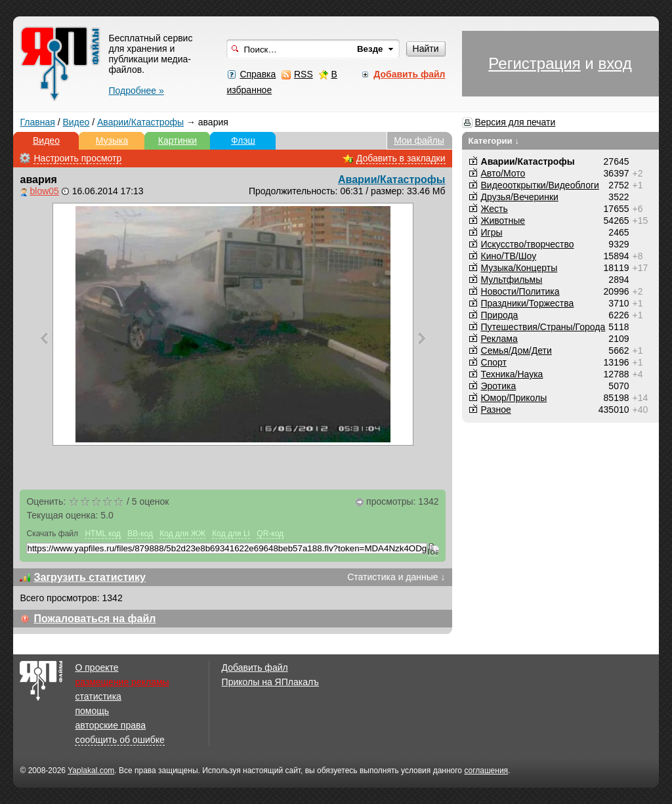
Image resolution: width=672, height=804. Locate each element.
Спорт (494, 362)
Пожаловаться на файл (94, 619)
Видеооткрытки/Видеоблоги (540, 185)
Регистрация (534, 63)
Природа (500, 315)
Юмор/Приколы (514, 398)
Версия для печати (515, 122)
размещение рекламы (122, 682)
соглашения (486, 771)
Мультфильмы (512, 280)
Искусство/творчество (528, 244)
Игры (492, 232)
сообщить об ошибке (119, 740)
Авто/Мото (503, 173)
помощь (92, 711)
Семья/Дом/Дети (516, 350)
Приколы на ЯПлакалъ (270, 682)
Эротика (499, 386)
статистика (98, 696)
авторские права (110, 725)
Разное (496, 410)
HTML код (102, 534)
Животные (503, 221)
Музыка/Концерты (519, 268)
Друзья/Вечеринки (520, 197)
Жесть (494, 209)
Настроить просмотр (77, 158)
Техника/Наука (512, 374)
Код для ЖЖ (182, 534)
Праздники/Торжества (528, 303)
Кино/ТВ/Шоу (509, 256)
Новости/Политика (520, 291)
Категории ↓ (494, 141)
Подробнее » (136, 91)
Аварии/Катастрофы (140, 122)
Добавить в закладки (401, 158)
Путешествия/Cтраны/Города (543, 327)
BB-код (140, 534)
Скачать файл (52, 534)
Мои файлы (419, 140)
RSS (304, 74)
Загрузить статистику (90, 577)
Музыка (112, 140)
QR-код (270, 534)
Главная (37, 122)
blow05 (44, 191)
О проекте (96, 667)
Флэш (243, 140)
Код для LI (231, 534)
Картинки (178, 140)
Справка (258, 74)
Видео (76, 122)
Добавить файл (255, 667)
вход (615, 63)
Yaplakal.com (91, 771)
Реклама (499, 339)
